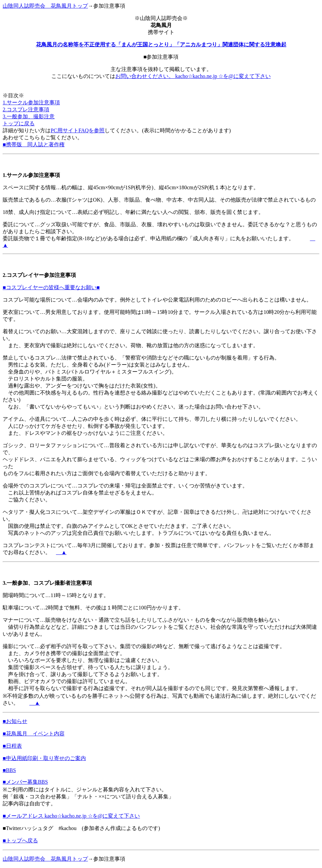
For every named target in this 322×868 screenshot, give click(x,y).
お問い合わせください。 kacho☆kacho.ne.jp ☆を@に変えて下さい (193, 76)
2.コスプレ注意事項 (26, 109)
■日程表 (12, 746)
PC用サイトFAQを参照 (78, 130)
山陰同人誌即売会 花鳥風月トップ (45, 6)
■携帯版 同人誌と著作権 (34, 144)
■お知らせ (15, 721)
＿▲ (61, 552)
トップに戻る (19, 123)
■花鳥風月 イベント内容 (34, 734)
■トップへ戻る (20, 841)
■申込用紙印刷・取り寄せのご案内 (44, 758)
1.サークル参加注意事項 (31, 102)
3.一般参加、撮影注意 (29, 116)
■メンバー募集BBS (25, 782)
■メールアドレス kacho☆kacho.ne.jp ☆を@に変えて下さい (71, 816)
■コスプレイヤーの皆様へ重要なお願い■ (51, 287)
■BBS (9, 770)
